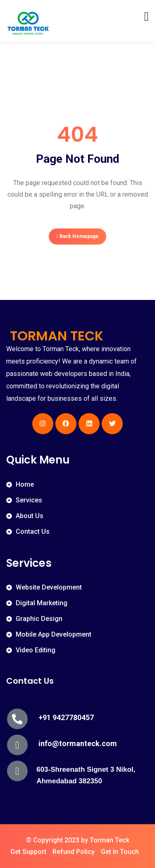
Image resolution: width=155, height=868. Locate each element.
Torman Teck (110, 840)
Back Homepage (77, 236)
